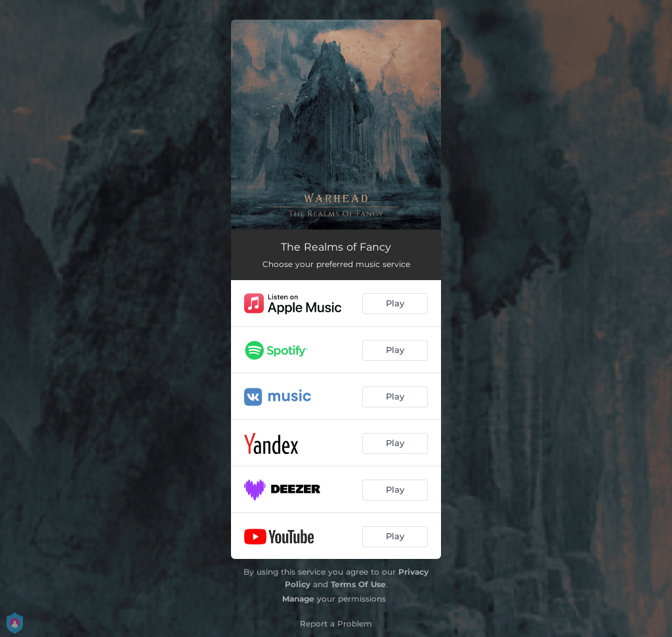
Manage (298, 599)
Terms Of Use (358, 584)
